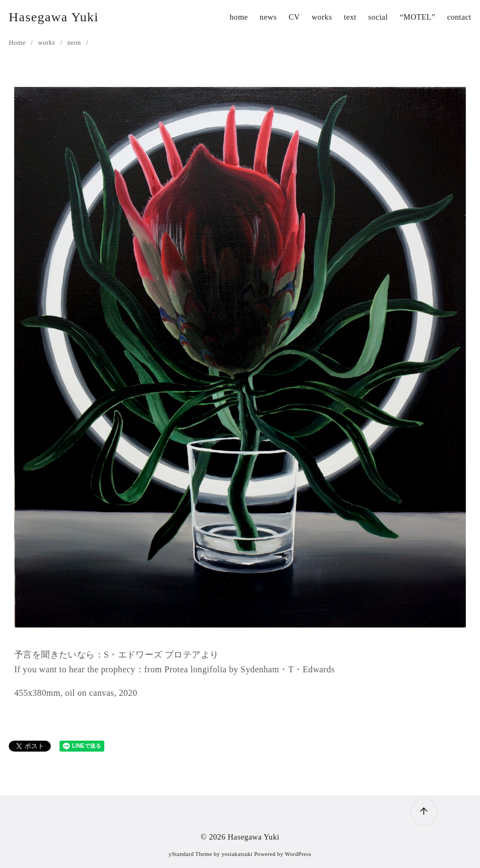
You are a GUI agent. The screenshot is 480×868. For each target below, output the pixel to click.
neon (75, 43)
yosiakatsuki (237, 854)
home (239, 17)
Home (18, 43)
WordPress (298, 854)
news (268, 17)
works (322, 17)
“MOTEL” (417, 17)
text (350, 17)
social (378, 17)
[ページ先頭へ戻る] (424, 812)
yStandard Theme (190, 854)
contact (459, 17)
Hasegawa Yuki (54, 17)
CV (294, 17)
